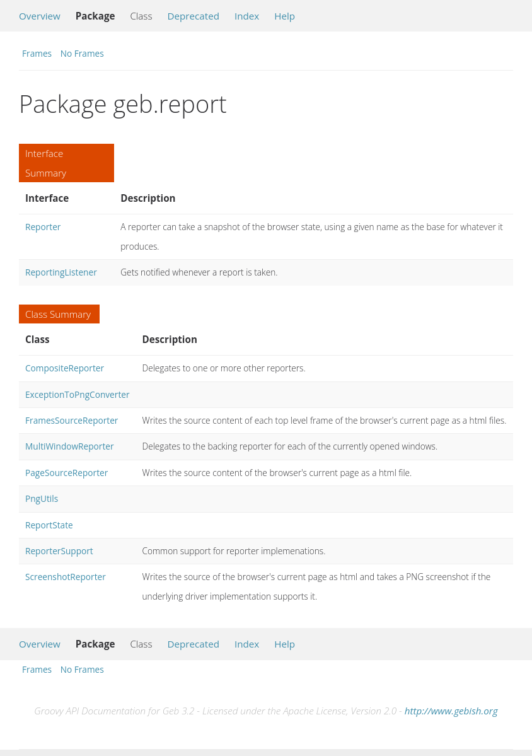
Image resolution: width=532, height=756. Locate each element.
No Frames (82, 53)
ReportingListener (61, 272)
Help (285, 16)
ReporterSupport (59, 551)
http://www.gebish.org (451, 711)
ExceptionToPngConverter (78, 394)
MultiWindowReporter (70, 446)
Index (247, 16)
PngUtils (42, 498)
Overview (40, 16)
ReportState (49, 525)
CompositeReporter (65, 368)
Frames (37, 53)
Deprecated (193, 16)
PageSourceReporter (66, 473)
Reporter (43, 227)
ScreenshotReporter (66, 577)
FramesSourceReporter (72, 420)
